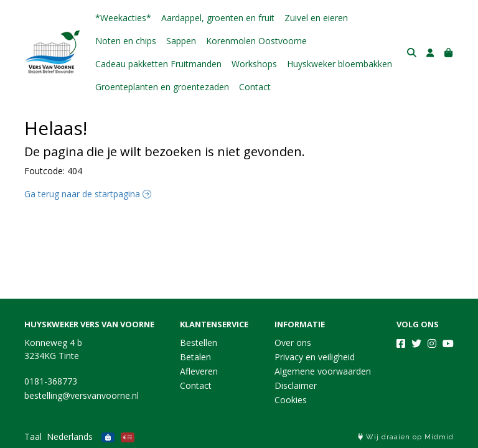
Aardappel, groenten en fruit (218, 18)
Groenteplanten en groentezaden (162, 87)
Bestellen (199, 343)
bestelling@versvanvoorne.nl (82, 395)
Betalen (195, 357)
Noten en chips (126, 41)
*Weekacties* (123, 18)
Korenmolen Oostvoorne (256, 41)
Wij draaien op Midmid (406, 437)
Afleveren (199, 371)
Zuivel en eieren (316, 18)
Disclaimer (296, 385)
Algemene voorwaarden (323, 371)
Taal (33, 436)
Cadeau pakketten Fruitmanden (158, 64)
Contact (255, 87)
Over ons (293, 343)
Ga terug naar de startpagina (88, 194)
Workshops (254, 64)
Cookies (291, 400)
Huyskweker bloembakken (340, 64)
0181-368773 (51, 381)
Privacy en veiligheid (315, 357)
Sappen (181, 41)
